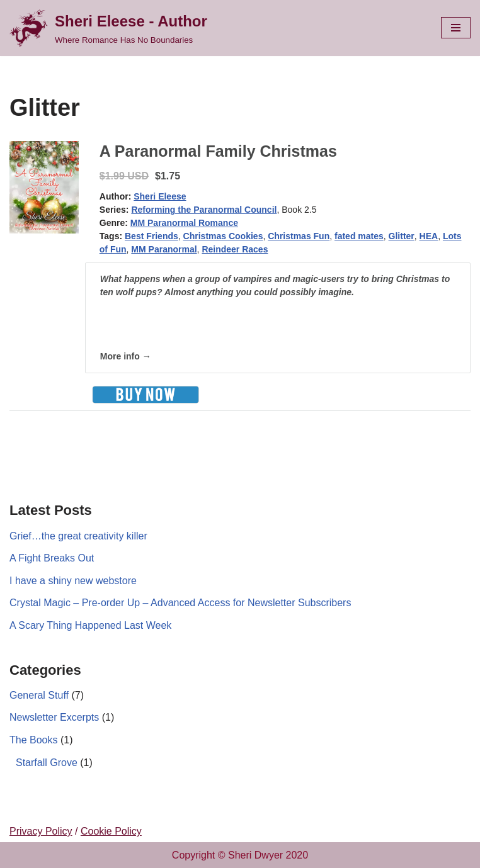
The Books (33, 740)
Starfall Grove (47, 763)
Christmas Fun (299, 236)
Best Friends (151, 236)
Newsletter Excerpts (54, 717)
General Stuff (39, 695)
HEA (429, 236)
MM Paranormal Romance (184, 223)
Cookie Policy (111, 831)
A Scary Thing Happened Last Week (90, 625)
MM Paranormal (164, 249)
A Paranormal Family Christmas (218, 151)
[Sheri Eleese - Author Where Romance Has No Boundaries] (108, 28)
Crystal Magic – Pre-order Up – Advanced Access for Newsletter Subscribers (180, 603)
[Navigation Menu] (456, 28)
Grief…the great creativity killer (78, 536)
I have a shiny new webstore (73, 581)
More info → (126, 356)
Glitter (402, 236)
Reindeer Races (235, 249)
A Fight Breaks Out (52, 558)
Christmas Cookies (223, 236)
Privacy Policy (41, 831)
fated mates (359, 236)
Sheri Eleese (160, 196)
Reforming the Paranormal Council (204, 210)
